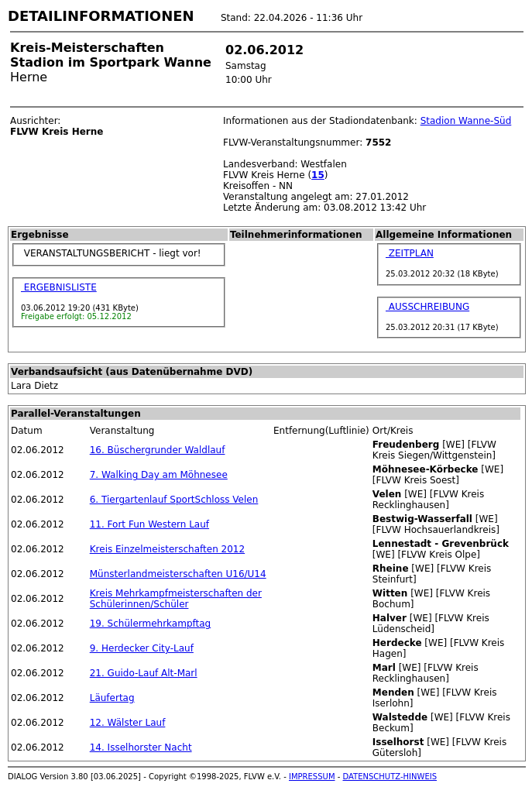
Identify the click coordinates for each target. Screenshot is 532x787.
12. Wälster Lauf (128, 723)
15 (318, 175)
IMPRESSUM (312, 777)
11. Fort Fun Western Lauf (149, 524)
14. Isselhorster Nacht (141, 747)
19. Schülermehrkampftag (150, 624)
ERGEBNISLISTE (59, 287)
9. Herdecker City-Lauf (142, 648)
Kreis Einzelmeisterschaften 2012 (167, 549)
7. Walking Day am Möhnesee (159, 475)
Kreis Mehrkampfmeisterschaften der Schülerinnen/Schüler (176, 599)
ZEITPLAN (410, 253)
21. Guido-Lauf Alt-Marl (144, 673)
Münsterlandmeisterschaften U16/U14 (178, 574)
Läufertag (112, 698)
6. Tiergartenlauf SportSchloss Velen (174, 500)
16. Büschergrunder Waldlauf (158, 450)
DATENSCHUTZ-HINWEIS (390, 777)
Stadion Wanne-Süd (466, 121)
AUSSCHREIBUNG (427, 307)
